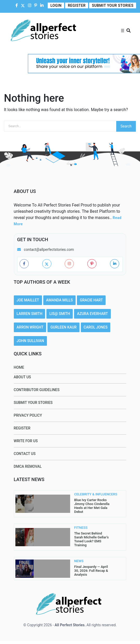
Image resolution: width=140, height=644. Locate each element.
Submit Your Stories (113, 5)
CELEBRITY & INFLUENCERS (84, 494)
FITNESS (81, 528)
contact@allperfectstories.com (49, 250)
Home (19, 367)
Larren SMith (30, 314)
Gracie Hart (91, 300)
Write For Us (26, 441)
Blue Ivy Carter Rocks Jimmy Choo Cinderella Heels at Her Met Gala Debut (92, 506)
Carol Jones (96, 327)
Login (56, 5)
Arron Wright (30, 327)
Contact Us (25, 454)
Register (77, 5)
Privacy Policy (28, 415)
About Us (22, 377)
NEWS (79, 561)
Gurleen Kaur (63, 327)
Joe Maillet (28, 300)
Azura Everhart (92, 314)
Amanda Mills (59, 300)
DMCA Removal (28, 466)
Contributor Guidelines (37, 390)
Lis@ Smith (60, 314)
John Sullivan (30, 341)
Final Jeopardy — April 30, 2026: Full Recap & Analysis (91, 571)
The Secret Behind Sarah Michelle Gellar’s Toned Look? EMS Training (92, 539)
